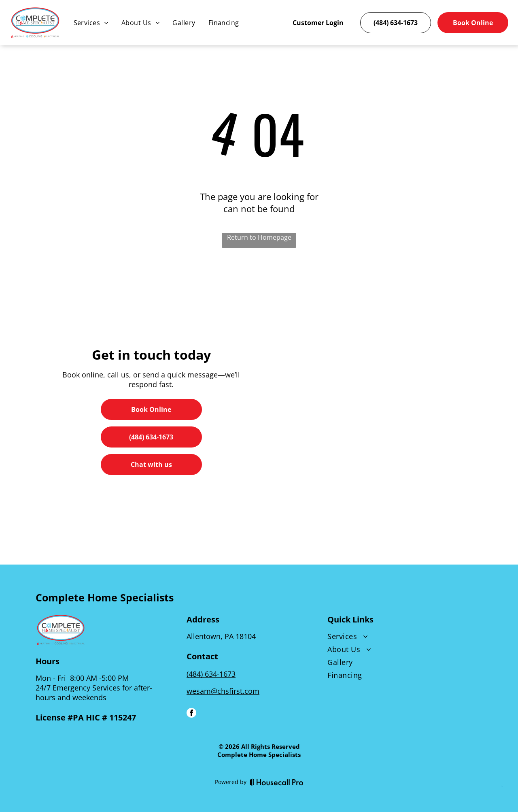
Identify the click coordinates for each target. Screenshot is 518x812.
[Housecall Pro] (277, 782)
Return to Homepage (259, 237)
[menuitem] (91, 23)
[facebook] (191, 714)
